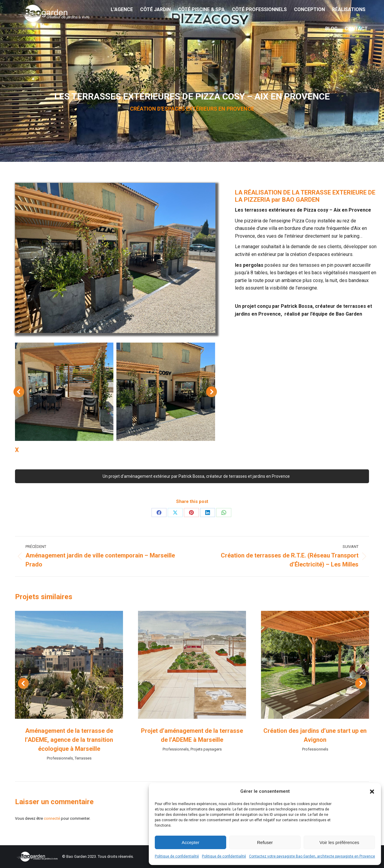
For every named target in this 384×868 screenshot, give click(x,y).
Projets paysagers (206, 749)
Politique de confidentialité (177, 856)
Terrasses (83, 758)
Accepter (190, 842)
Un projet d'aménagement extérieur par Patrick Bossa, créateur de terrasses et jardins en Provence (192, 476)
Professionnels (60, 758)
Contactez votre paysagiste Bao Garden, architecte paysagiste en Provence (312, 856)
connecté (52, 818)
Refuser (265, 842)
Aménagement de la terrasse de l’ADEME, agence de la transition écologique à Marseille (69, 740)
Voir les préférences (339, 842)
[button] (372, 792)
